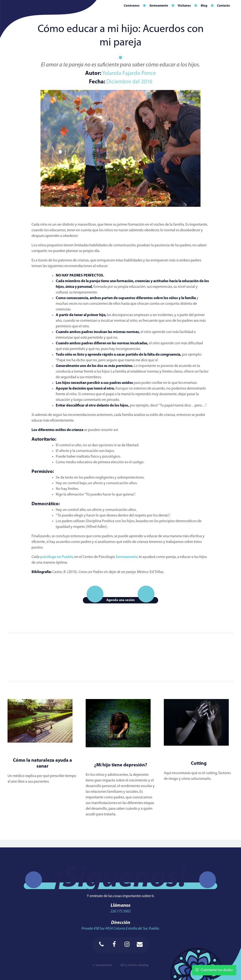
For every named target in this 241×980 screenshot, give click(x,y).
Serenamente (127, 557)
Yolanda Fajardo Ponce (129, 73)
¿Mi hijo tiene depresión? (121, 765)
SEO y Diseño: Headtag (134, 965)
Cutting (199, 764)
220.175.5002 (120, 911)
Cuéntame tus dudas (214, 970)
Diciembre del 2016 (129, 82)
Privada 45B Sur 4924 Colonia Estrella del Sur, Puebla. (120, 929)
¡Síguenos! (120, 879)
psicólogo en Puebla (57, 557)
